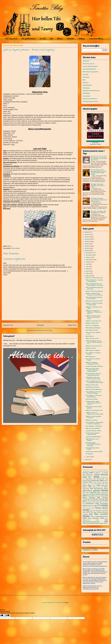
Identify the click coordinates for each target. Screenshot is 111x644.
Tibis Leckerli (16, 248)
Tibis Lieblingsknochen (99, 516)
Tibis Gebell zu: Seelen (93, 350)
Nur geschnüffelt (102, 500)
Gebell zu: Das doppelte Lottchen (93, 417)
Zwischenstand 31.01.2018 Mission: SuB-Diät (93, 444)
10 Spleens (89, 454)
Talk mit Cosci (87, 508)
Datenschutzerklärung (96, 39)
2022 (87, 241)
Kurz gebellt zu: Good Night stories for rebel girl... (94, 423)
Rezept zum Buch (103, 502)
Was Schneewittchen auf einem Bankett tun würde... (95, 284)
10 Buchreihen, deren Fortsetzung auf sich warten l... (93, 403)
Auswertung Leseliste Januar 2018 (93, 434)
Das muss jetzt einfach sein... (93, 333)
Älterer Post (72, 325)
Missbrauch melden (90, 550)
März (88, 273)
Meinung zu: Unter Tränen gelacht (94, 407)
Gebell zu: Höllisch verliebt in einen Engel (94, 304)
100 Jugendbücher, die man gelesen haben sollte (94, 382)
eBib (51, 39)
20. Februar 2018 (92, 330)
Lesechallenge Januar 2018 (92, 448)
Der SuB (43, 39)
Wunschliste (87, 523)
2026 (87, 232)
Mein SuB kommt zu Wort (96, 496)
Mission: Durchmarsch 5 (94, 346)
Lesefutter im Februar (93, 387)
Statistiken (70, 39)
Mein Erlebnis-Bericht (100, 494)
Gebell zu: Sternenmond (93, 321)
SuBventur (90, 506)
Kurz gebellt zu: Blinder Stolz (93, 359)
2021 (87, 244)
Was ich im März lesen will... (94, 278)
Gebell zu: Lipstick (92, 420)
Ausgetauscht (104, 477)
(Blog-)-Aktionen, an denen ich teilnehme (94, 281)
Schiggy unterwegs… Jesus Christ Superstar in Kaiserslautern (99, 200)
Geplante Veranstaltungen (91, 91)
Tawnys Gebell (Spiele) (90, 66)
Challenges (82, 39)
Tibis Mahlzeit (94, 518)
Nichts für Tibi (88, 500)
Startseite (40, 325)
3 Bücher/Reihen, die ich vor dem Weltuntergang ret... (94, 342)
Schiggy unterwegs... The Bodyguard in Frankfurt (98, 212)
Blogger (66, 602)
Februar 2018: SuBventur (94, 389)
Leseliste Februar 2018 (93, 431)
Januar (88, 457)
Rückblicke (90, 503)
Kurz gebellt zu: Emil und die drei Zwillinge (93, 392)
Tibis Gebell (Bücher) (28, 39)
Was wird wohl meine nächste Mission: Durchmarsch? (92, 370)
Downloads (86, 96)
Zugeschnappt (99, 523)
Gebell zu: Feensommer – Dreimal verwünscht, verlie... (94, 317)
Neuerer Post (8, 325)
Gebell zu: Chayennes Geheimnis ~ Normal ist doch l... (94, 312)
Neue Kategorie (90, 356)
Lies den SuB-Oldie (90, 492)
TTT (99, 505)
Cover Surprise (97, 482)
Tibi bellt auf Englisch (96, 510)
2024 (87, 237)
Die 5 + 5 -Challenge (92, 325)
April (88, 271)
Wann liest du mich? (92, 338)
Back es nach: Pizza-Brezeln (94, 291)
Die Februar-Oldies (92, 399)
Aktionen (60, 39)
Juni (87, 266)
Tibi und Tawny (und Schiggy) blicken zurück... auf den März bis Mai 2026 (99, 172)
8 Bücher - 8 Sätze (101, 473)
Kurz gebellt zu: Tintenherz (94, 426)
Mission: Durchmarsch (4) (94, 410)
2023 (87, 239)
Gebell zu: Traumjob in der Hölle (94, 308)
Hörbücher (86, 77)
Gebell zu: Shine (91, 348)
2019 (87, 248)
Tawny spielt (101, 508)
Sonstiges (104, 503)
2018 (87, 251)
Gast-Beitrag (96, 487)
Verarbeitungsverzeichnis (91, 101)
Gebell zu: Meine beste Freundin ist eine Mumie (94, 294)
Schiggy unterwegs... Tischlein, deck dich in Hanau (98, 185)
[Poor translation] (7, 615)
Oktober (89, 257)
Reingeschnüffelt (91, 502)
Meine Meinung (89, 497)
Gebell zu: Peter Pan (92, 323)
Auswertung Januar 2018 (94, 452)
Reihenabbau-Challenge (93, 328)
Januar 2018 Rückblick (93, 437)
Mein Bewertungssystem (91, 72)
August (89, 262)
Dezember (89, 253)
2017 (87, 460)
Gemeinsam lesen (101, 489)
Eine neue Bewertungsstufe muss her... (94, 288)
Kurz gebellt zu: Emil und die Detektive (93, 396)
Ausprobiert (89, 479)
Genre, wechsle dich (92, 385)
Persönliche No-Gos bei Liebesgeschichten (93, 374)
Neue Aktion (90, 336)
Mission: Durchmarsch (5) (94, 301)
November (89, 255)
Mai (87, 269)
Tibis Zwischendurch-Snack (95, 521)
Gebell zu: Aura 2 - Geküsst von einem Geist (94, 413)
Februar (89, 276)
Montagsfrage (100, 499)
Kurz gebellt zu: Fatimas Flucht (93, 353)
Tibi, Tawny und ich (11, 39)
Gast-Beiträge (87, 85)
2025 (87, 235)
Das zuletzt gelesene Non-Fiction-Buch (94, 298)
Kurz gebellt (94, 491)
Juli (87, 264)
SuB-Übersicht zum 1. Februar (93, 440)
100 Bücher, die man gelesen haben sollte (93, 378)
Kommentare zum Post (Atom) (44, 330)
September (90, 260)
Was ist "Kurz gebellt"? (93, 428)
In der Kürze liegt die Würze (94, 366)
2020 (87, 246)
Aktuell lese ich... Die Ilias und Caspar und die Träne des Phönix (28, 340)
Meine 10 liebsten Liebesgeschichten (92, 363)
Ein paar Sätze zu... (95, 484)
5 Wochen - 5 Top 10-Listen (92, 471)
